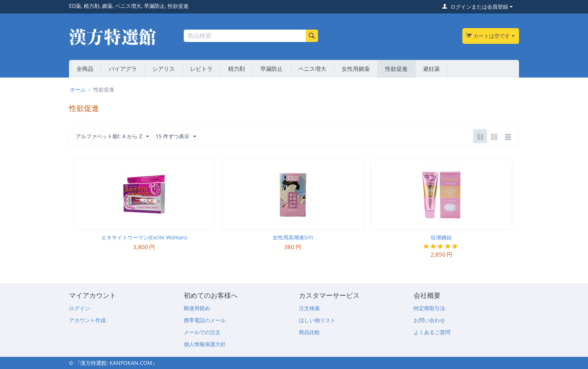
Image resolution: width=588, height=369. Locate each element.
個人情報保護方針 (205, 344)
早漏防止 (271, 69)
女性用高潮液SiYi (293, 237)
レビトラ (201, 69)
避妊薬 (431, 69)
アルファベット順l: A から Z (112, 137)
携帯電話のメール (205, 320)
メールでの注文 (202, 332)
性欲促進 (396, 69)
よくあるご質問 (432, 332)
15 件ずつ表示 (176, 137)
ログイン (79, 308)
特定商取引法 (429, 308)
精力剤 (236, 69)
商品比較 (309, 332)
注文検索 (309, 308)
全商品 (85, 69)
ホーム (78, 89)
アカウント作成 (87, 320)
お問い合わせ (429, 320)
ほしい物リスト (317, 320)
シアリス (163, 69)
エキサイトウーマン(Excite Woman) (144, 237)
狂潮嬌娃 (441, 237)
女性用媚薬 (356, 69)
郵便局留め (197, 308)
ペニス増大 (312, 69)
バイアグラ (123, 69)
